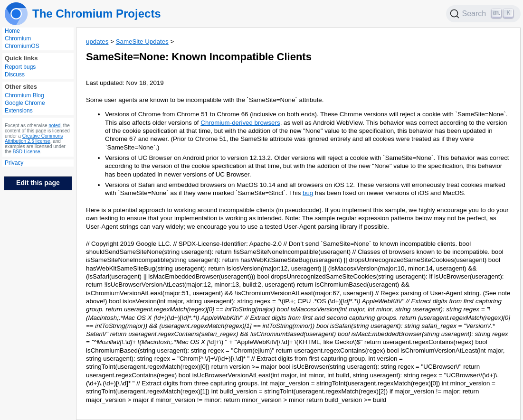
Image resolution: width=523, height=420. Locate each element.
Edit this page (38, 183)
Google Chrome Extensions (25, 107)
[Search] (484, 14)
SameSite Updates (142, 42)
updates (97, 42)
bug (308, 193)
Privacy (14, 163)
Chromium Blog (24, 95)
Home (12, 31)
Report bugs (20, 67)
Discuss (15, 75)
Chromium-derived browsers (240, 123)
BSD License (27, 152)
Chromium (18, 38)
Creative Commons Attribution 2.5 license (34, 139)
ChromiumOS (22, 46)
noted (54, 126)
